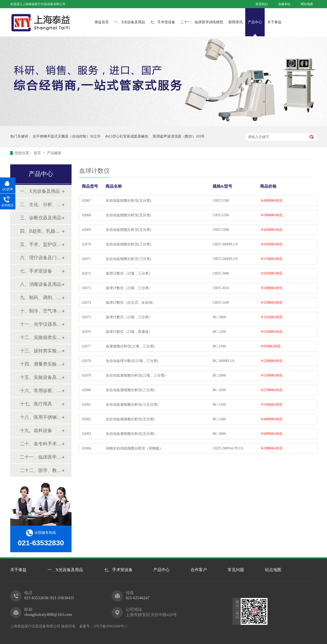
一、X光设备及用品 (130, 22)
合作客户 (199, 570)
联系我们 (262, 4)
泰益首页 (102, 22)
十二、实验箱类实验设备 (41, 337)
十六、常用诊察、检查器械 (41, 391)
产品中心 (255, 22)
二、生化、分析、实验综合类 (41, 205)
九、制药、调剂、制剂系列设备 (41, 298)
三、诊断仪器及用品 (41, 218)
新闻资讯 (236, 22)
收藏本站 (284, 4)
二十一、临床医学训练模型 (202, 22)
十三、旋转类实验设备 (41, 351)
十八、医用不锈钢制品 (41, 417)
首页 (38, 153)
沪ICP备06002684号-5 (110, 626)
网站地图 (307, 4)
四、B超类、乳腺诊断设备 (41, 231)
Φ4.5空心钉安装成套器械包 (127, 136)
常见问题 (236, 570)
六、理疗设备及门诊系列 (41, 258)
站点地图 (273, 570)
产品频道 (54, 153)
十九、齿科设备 (36, 431)
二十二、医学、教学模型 (41, 470)
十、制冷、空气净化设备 (41, 311)
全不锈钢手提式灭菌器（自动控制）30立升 (67, 136)
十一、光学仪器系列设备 (41, 324)
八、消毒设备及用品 (41, 284)
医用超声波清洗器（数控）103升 (179, 136)
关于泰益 (274, 22)
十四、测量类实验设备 (41, 364)
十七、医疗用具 (36, 404)
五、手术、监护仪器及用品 (41, 244)
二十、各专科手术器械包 (41, 444)
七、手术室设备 (163, 22)
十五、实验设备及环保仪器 (41, 377)
